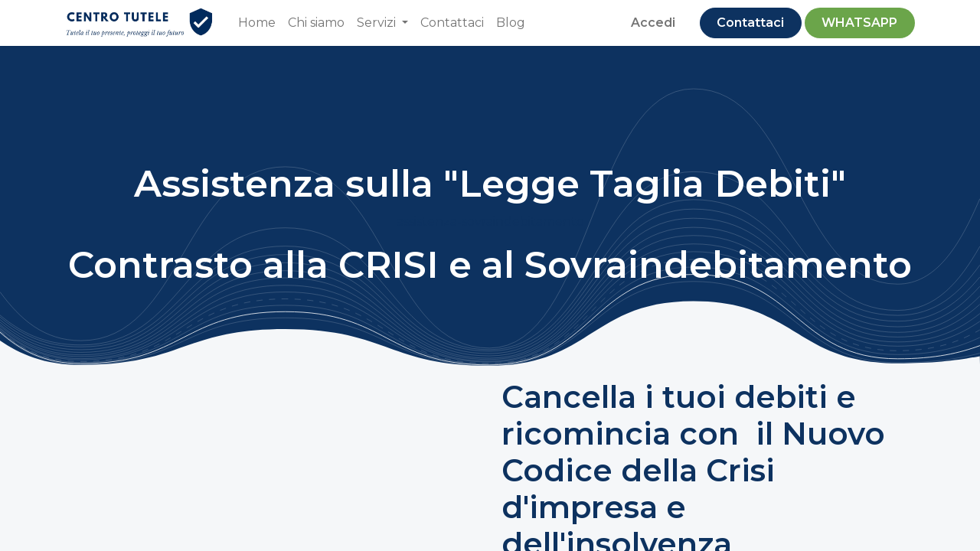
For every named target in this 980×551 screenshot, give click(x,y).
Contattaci (750, 23)
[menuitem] (257, 23)
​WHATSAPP (859, 23)
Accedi (653, 23)
